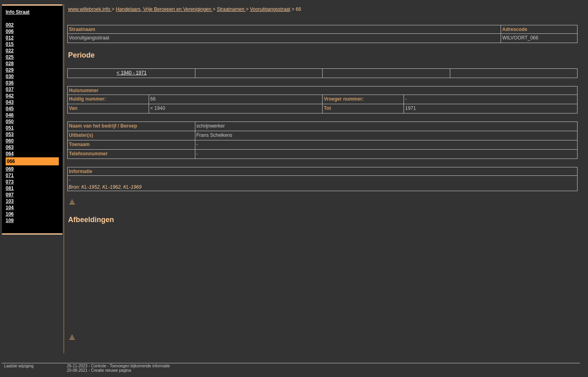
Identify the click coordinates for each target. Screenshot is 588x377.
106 (10, 214)
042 (10, 96)
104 (10, 208)
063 (10, 147)
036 (10, 83)
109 (10, 220)
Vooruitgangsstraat (270, 9)
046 (10, 115)
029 (10, 70)
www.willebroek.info (90, 9)
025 (10, 57)
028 (10, 64)
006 (10, 31)
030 (10, 76)
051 (10, 128)
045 (10, 109)
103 (10, 201)
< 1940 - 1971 (132, 73)
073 (10, 182)
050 (10, 122)
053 (10, 134)
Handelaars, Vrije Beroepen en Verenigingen (164, 9)
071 (10, 175)
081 (10, 188)
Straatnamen (231, 9)
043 (10, 102)
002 (10, 25)
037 (10, 89)
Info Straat (18, 12)
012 (10, 38)
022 (10, 51)
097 (10, 195)
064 (10, 154)
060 (10, 141)
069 (10, 169)
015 (10, 44)
